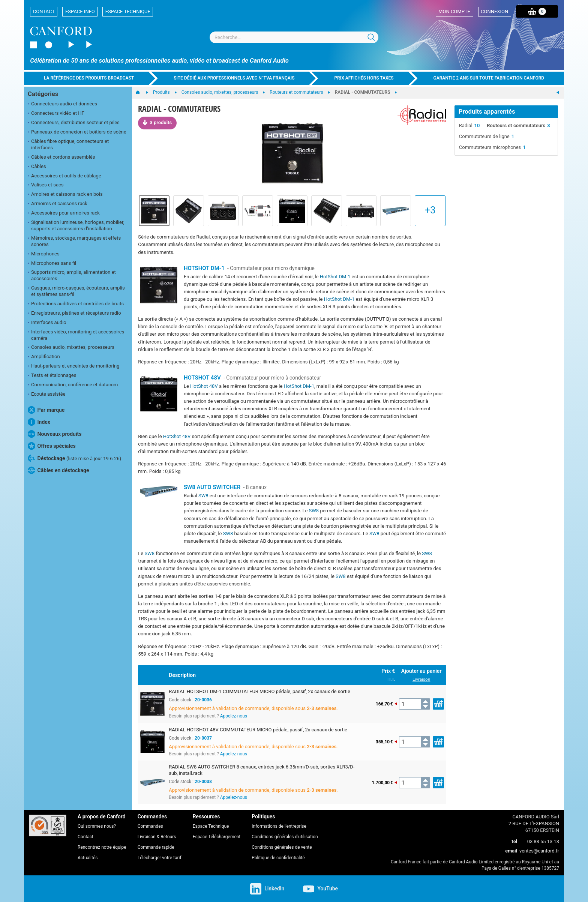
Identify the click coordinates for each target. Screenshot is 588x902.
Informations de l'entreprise (279, 826)
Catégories (43, 94)
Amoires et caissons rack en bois (65, 195)
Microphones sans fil (52, 264)
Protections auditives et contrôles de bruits (76, 304)
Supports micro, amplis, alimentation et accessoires (72, 275)
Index (39, 422)
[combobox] (294, 37)
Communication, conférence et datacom (73, 385)
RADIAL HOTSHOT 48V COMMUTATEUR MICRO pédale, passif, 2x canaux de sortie (258, 730)
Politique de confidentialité (278, 858)
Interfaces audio (47, 323)
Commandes (150, 826)
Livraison (421, 679)
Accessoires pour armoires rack (64, 213)
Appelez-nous (234, 716)
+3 (430, 210)
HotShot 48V (204, 386)
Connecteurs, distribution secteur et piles (74, 123)
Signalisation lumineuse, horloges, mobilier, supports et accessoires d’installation (76, 225)
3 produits (157, 122)
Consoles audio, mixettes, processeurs (71, 348)
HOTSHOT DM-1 (204, 268)
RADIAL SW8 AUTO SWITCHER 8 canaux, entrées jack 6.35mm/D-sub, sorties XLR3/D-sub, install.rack (262, 770)
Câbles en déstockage (58, 470)
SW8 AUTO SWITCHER (212, 487)
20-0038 (203, 782)
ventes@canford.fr (539, 851)
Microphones (44, 254)
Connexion (494, 11)
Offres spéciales (52, 446)
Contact (44, 11)
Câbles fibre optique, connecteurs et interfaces (68, 144)
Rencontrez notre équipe (102, 847)
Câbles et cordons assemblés (61, 158)
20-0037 (203, 738)
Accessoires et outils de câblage (64, 176)
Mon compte (454, 11)
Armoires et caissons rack (58, 204)
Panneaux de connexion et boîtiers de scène (77, 132)
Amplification (44, 357)
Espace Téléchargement (217, 837)
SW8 (203, 496)
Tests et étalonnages (52, 376)
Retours (168, 837)
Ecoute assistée (46, 395)
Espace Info (80, 11)
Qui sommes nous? (97, 826)
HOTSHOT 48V (202, 378)
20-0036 (203, 700)
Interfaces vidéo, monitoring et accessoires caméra (76, 335)
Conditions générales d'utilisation (285, 837)
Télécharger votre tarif (160, 858)
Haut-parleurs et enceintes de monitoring (73, 366)
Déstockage (74, 458)
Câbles (37, 167)
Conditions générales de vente (282, 847)
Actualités (88, 858)
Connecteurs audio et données (62, 104)
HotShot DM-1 (335, 277)
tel (514, 841)
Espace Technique (128, 11)
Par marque (46, 410)
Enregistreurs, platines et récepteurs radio (74, 314)
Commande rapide (156, 847)
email (511, 851)
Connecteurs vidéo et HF (56, 114)
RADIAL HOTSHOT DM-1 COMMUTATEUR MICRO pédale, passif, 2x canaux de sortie (259, 691)
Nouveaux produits (55, 434)
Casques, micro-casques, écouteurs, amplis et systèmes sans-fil (76, 291)
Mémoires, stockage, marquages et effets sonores (74, 241)
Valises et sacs (46, 185)
